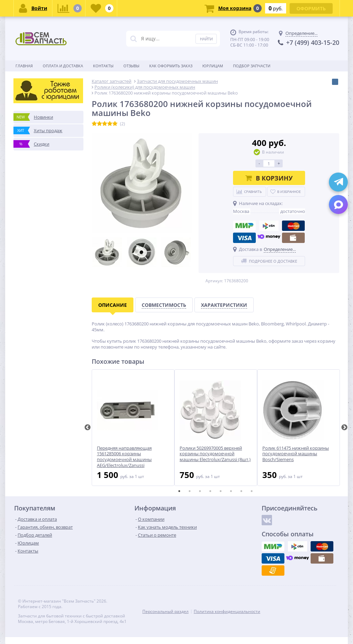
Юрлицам (213, 66)
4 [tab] (210, 491)
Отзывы (131, 66)
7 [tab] (241, 491)
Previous (88, 428)
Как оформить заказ (171, 66)
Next (344, 428)
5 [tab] (221, 491)
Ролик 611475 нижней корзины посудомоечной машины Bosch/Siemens (296, 454)
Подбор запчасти (252, 66)
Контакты (103, 66)
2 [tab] (190, 491)
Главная (24, 66)
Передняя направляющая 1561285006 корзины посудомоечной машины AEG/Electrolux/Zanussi (124, 457)
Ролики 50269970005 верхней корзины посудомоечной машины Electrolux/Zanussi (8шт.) (215, 454)
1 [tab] (179, 491)
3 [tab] (200, 491)
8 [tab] (252, 491)
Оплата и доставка (63, 66)
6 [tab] (231, 491)
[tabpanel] (133, 428)
